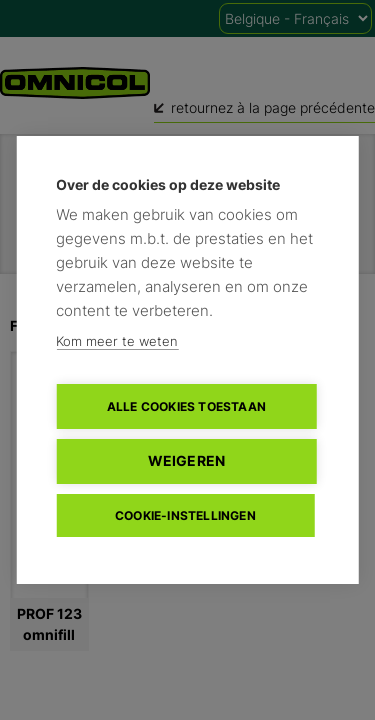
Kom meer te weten (117, 341)
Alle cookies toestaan (186, 406)
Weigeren (187, 461)
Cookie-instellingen (185, 515)
